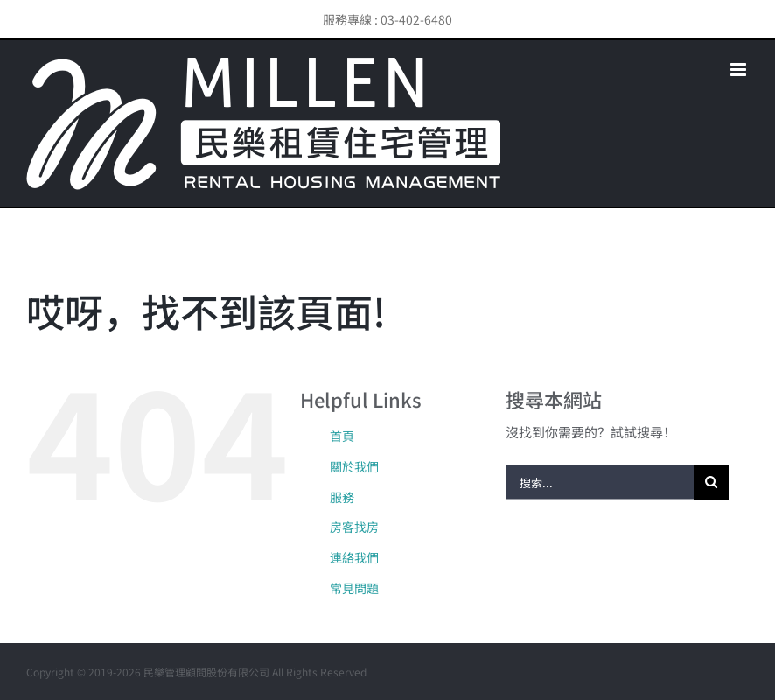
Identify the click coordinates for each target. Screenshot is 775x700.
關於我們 (354, 466)
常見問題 (354, 588)
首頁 (342, 436)
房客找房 (354, 527)
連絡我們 (354, 557)
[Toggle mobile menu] (740, 70)
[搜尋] (711, 482)
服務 (342, 497)
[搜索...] (600, 482)
